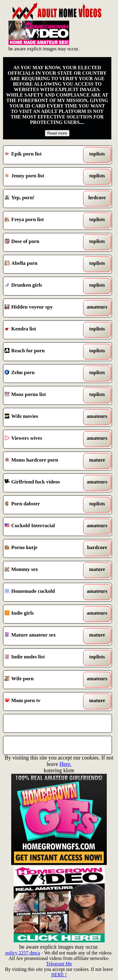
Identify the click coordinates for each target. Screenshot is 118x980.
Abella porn (44, 264)
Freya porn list (44, 220)
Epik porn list (44, 155)
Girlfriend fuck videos (44, 483)
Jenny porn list (44, 177)
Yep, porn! (44, 199)
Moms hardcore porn (44, 461)
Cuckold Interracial (44, 527)
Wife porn (44, 680)
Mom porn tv (44, 702)
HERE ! (59, 975)
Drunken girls (44, 286)
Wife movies (44, 417)
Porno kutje (44, 548)
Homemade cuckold (44, 592)
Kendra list (44, 330)
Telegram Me (59, 964)
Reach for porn (44, 352)
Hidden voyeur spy (44, 308)
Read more (57, 133)
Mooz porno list (44, 395)
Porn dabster (44, 505)
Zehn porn (44, 374)
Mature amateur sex (44, 636)
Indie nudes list (44, 658)
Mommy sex (44, 570)
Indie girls (44, 614)
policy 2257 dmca (23, 953)
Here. (65, 764)
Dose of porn (44, 242)
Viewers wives (44, 439)
